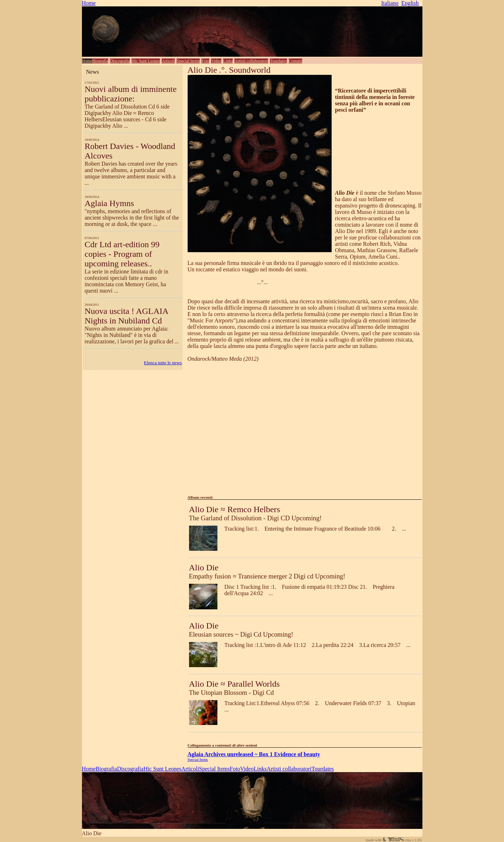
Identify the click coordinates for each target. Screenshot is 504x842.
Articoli (168, 61)
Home (89, 3)
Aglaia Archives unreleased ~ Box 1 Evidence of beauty (254, 754)
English (410, 3)
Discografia (120, 61)
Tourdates (278, 61)
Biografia (100, 61)
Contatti (296, 61)
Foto (205, 61)
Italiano (390, 3)
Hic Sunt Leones (146, 61)
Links (228, 61)
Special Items (188, 61)
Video (216, 61)
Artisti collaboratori (251, 61)
